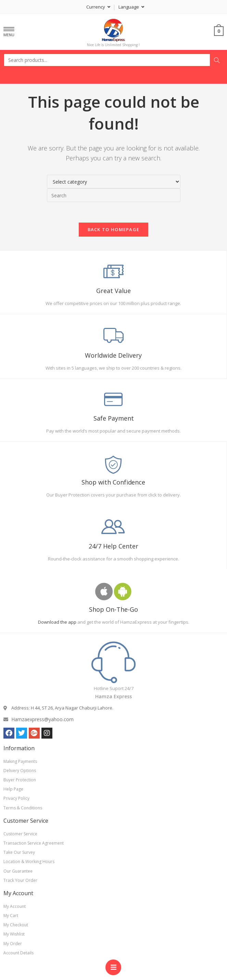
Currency (98, 7)
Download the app (57, 622)
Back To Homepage (114, 229)
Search (217, 60)
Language (131, 7)
